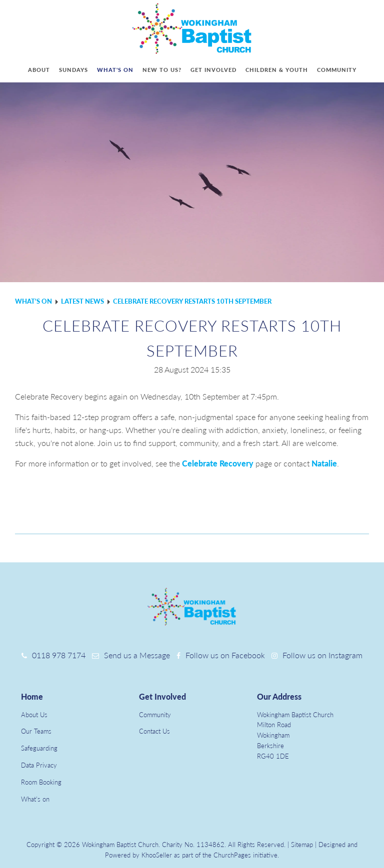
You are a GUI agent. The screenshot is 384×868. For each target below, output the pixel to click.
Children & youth (277, 70)
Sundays (73, 70)
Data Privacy (39, 765)
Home (32, 696)
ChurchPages (232, 855)
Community (337, 70)
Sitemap (302, 845)
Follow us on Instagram (322, 655)
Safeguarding (39, 748)
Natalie (324, 463)
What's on (115, 70)
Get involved (213, 70)
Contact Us (154, 731)
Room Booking (41, 782)
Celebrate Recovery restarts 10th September (192, 301)
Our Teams (36, 731)
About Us (34, 715)
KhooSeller (157, 855)
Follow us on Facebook (225, 655)
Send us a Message (137, 655)
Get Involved (162, 696)
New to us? (162, 70)
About (39, 70)
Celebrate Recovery (218, 463)
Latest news (82, 301)
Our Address (279, 696)
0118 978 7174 (59, 655)
